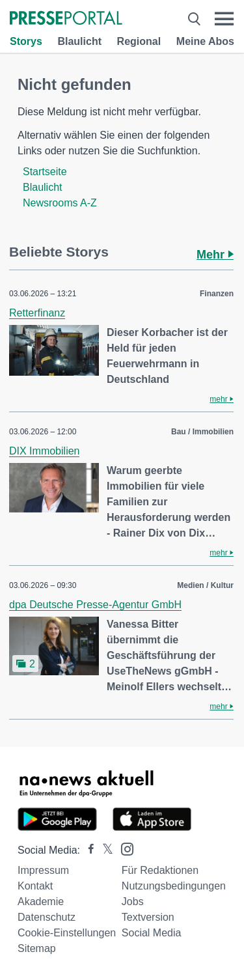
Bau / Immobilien (202, 432)
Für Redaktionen (160, 870)
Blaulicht (79, 41)
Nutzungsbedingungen (174, 886)
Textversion (148, 917)
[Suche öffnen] (194, 19)
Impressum (43, 870)
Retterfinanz (37, 313)
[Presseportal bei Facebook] (87, 850)
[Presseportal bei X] (104, 850)
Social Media (152, 933)
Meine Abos (205, 41)
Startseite (45, 172)
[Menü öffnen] (224, 19)
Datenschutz (47, 917)
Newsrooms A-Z (60, 203)
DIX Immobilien (44, 451)
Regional (139, 41)
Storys (26, 41)
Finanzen (217, 294)
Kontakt (35, 886)
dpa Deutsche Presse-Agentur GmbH (95, 605)
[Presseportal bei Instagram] (123, 848)
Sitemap (37, 948)
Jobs (133, 902)
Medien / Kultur (205, 585)
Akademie (41, 902)
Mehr (215, 255)
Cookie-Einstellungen (67, 933)
